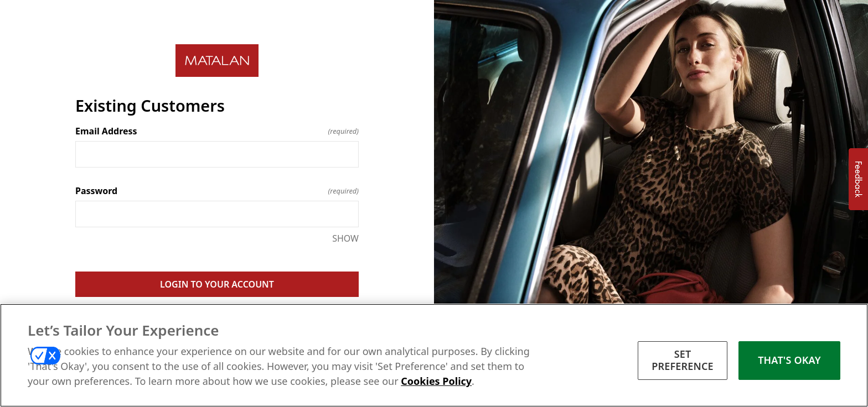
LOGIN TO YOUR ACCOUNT (217, 284)
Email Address (217, 131)
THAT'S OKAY (789, 362)
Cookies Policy (436, 383)
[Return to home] (217, 61)
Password (217, 191)
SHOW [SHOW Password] (345, 238)
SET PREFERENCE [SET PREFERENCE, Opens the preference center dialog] (683, 362)
